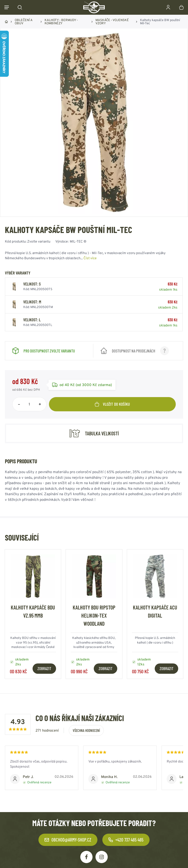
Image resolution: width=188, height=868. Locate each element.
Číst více (90, 258)
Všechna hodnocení (86, 730)
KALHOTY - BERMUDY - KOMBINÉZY (61, 22)
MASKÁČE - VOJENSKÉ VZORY (112, 22)
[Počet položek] (29, 404)
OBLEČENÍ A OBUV (23, 22)
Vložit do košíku (112, 404)
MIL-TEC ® (78, 241)
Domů (6, 22)
